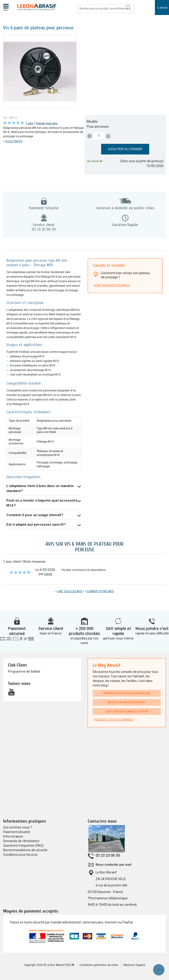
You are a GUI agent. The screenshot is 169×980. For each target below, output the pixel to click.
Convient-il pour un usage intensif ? (35, 515)
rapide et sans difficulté (152, 633)
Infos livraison (13, 836)
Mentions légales (134, 965)
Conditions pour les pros (20, 855)
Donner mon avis (47, 123)
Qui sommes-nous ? (18, 827)
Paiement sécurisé (17, 631)
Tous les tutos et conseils (114, 720)
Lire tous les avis (70, 591)
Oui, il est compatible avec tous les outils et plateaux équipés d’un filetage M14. (44, 503)
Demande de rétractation (21, 841)
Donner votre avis (100, 591)
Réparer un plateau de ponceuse (127, 693)
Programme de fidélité (24, 672)
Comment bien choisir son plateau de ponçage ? (125, 275)
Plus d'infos (14, 141)
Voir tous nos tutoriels (112, 285)
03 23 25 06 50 (108, 856)
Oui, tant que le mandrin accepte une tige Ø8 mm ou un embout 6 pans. (44, 525)
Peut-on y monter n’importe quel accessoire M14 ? (42, 503)
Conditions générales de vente (99, 965)
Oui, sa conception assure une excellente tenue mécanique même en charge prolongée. (44, 515)
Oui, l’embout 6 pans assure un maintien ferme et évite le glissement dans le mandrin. (44, 489)
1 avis (29, 123)
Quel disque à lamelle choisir (127, 711)
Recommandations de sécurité (25, 850)
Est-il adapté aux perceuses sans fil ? (36, 525)
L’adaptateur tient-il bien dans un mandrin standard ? (40, 488)
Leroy (48, 574)
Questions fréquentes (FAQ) (23, 846)
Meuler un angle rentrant (127, 702)
